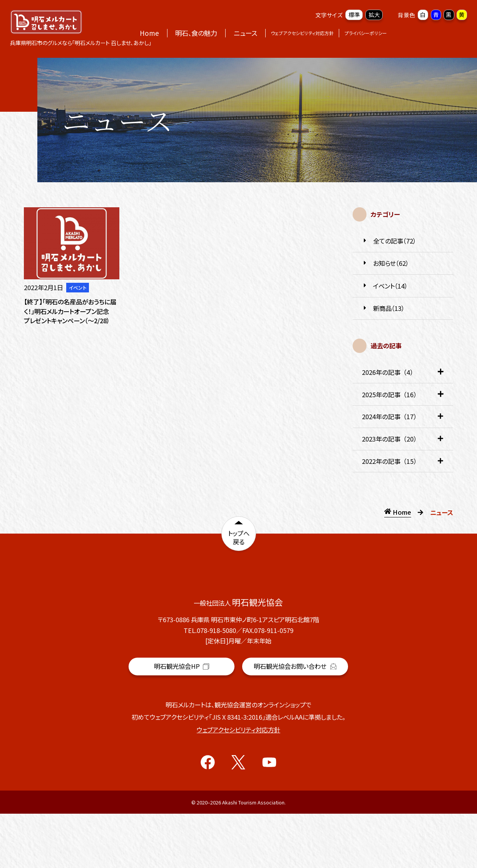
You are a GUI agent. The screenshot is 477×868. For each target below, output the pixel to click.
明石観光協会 (182, 722)
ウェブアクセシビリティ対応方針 (302, 33)
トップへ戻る (239, 540)
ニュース (245, 33)
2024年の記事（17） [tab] (403, 420)
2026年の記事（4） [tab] (403, 375)
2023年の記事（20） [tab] (403, 442)
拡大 (374, 14)
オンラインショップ (429, 33)
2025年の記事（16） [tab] (403, 398)
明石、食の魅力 (196, 33)
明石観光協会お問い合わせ (295, 720)
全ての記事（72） (389, 241)
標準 (354, 14)
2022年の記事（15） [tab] (403, 464)
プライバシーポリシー (366, 33)
